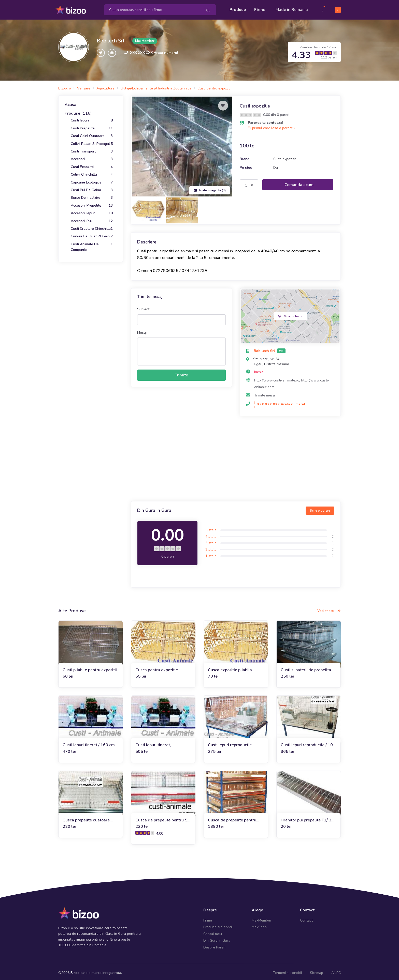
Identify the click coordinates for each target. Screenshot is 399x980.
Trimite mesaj (265, 393)
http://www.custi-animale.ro (277, 378)
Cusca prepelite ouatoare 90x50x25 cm (86, 817)
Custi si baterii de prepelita (306, 667)
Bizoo (75, 970)
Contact (306, 918)
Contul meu (213, 931)
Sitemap (317, 970)
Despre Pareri (214, 944)
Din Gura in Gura (217, 938)
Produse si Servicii (218, 924)
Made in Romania (292, 8)
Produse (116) (78, 111)
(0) (332, 527)
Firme (260, 8)
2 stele (211, 547)
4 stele (211, 534)
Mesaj (142, 330)
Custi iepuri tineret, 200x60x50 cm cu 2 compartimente (154, 742)
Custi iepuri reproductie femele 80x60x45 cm (230, 742)
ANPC (336, 970)
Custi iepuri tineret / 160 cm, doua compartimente (89, 742)
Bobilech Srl (111, 38)
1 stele (211, 553)
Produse (238, 8)
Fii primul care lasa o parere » (272, 125)
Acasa (70, 102)
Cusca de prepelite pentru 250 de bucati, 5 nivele (232, 817)
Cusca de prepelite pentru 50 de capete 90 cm (163, 817)
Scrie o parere (320, 508)
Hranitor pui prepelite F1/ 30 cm (307, 817)
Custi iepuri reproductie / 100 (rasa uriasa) (308, 742)
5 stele (211, 527)
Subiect (143, 306)
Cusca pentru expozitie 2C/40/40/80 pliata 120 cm (161, 667)
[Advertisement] (236, 456)
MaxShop (259, 924)
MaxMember (261, 918)
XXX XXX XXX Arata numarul (154, 50)
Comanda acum (299, 182)
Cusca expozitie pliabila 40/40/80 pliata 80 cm (230, 667)
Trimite (181, 372)
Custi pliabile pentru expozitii (90, 667)
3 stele (211, 540)
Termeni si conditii (287, 970)
